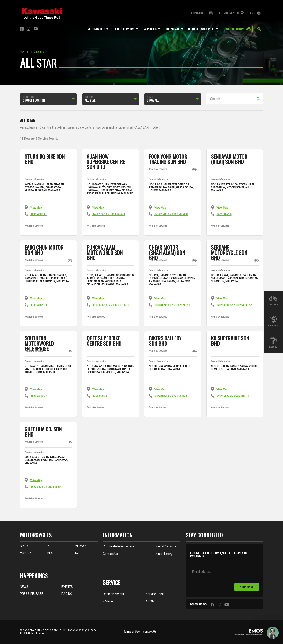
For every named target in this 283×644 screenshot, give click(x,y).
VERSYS (81, 546)
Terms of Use (132, 632)
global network (166, 546)
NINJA (24, 546)
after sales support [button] (201, 29)
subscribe (247, 587)
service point (155, 594)
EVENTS (67, 587)
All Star (151, 601)
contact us (110, 554)
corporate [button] (172, 29)
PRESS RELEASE (32, 594)
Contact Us (150, 632)
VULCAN (26, 553)
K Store (108, 601)
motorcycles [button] (96, 29)
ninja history (164, 554)
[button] (259, 29)
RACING (67, 594)
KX (77, 553)
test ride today (233, 29)
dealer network (113, 594)
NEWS (24, 587)
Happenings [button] (150, 29)
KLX (50, 553)
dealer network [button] (124, 29)
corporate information (118, 546)
